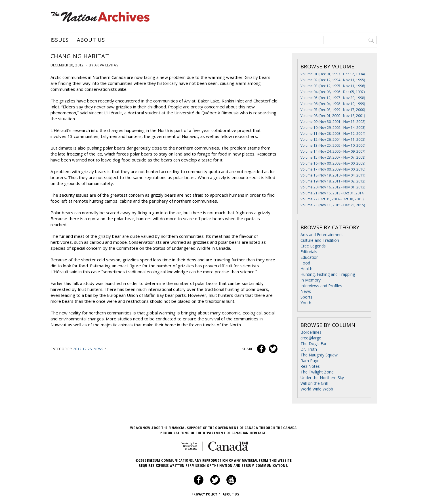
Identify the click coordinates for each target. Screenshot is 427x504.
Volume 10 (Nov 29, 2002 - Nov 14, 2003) (333, 128)
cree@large (311, 338)
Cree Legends (313, 246)
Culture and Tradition (320, 240)
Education (310, 257)
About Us (91, 40)
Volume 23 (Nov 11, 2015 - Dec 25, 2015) (333, 205)
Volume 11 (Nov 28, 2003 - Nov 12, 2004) (333, 134)
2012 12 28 (83, 349)
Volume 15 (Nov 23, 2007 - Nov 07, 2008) (333, 157)
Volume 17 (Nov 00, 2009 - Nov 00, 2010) (333, 169)
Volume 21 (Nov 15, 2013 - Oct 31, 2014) (332, 193)
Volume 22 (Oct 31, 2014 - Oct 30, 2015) (332, 199)
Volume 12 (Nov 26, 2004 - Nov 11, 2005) (333, 139)
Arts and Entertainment (322, 235)
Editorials (309, 252)
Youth (306, 303)
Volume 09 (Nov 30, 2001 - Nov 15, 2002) (333, 122)
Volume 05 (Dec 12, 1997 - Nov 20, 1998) (333, 98)
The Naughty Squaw (319, 355)
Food (305, 263)
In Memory (311, 280)
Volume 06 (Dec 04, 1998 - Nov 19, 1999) (333, 104)
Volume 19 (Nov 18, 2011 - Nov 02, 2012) (333, 181)
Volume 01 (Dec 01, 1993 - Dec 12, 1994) (333, 74)
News (98, 349)
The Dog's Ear (314, 344)
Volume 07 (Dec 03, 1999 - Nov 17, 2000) (333, 110)
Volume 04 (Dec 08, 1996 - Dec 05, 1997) (333, 92)
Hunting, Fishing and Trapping (328, 274)
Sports (306, 297)
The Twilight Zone (317, 372)
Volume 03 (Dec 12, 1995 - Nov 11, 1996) (333, 86)
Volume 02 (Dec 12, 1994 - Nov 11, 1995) (333, 80)
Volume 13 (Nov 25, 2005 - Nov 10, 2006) (333, 145)
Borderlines (311, 332)
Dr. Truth (309, 349)
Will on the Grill (314, 383)
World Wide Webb (317, 389)
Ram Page (310, 361)
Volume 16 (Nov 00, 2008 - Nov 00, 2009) (333, 163)
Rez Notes (310, 366)
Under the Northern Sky (322, 378)
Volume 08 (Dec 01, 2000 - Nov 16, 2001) (333, 116)
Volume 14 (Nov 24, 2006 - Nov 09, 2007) (333, 151)
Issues (60, 40)
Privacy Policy (207, 494)
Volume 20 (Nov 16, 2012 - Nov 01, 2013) (333, 187)
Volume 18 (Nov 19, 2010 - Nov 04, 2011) (333, 175)
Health (306, 269)
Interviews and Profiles (321, 286)
